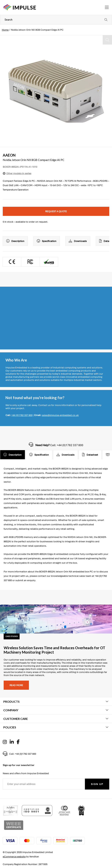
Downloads (78, 241)
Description (15, 241)
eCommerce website (14, 857)
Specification (47, 241)
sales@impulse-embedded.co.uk (60, 415)
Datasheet (90, 455)
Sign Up (97, 784)
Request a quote (56, 211)
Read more (16, 685)
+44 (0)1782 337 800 (22, 415)
